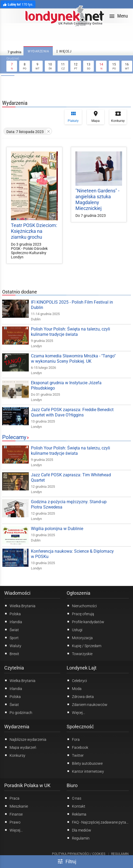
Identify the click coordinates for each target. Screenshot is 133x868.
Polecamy (14, 437)
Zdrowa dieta (80, 696)
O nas (74, 798)
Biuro (72, 785)
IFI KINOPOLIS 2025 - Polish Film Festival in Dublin (72, 305)
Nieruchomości (82, 606)
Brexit (12, 654)
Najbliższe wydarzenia (25, 739)
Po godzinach (18, 712)
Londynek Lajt (82, 668)
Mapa (96, 117)
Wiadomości (17, 593)
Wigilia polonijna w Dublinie (57, 529)
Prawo (12, 822)
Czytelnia (14, 668)
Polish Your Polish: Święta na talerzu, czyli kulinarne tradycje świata (70, 332)
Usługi (74, 630)
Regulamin (78, 838)
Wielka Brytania (20, 606)
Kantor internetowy (85, 771)
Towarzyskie (80, 654)
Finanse (13, 814)
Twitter (75, 755)
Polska (13, 614)
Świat (12, 630)
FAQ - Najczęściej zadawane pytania (98, 822)
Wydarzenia (17, 727)
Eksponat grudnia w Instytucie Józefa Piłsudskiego (66, 385)
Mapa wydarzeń (20, 747)
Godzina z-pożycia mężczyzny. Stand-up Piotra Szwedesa (69, 504)
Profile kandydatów (85, 622)
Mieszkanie (16, 806)
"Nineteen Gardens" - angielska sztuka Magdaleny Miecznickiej (97, 199)
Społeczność (80, 727)
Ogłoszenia (78, 593)
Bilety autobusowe (85, 763)
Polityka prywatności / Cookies (79, 854)
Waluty (13, 646)
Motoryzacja (80, 638)
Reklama (76, 814)
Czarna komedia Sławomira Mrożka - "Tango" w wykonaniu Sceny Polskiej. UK (73, 359)
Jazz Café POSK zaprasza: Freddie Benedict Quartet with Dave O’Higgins (72, 412)
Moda (74, 688)
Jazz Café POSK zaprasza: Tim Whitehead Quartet (71, 478)
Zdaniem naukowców (87, 704)
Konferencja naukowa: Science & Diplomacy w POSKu (72, 554)
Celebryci (77, 680)
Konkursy (118, 117)
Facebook (77, 747)
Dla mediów (79, 830)
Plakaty (73, 117)
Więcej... (76, 712)
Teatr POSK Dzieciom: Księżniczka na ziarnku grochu (34, 231)
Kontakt (76, 806)
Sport (11, 638)
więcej (63, 51)
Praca (12, 798)
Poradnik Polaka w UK (27, 785)
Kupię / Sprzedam (84, 646)
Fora (73, 739)
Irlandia (13, 622)
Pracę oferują (80, 614)
